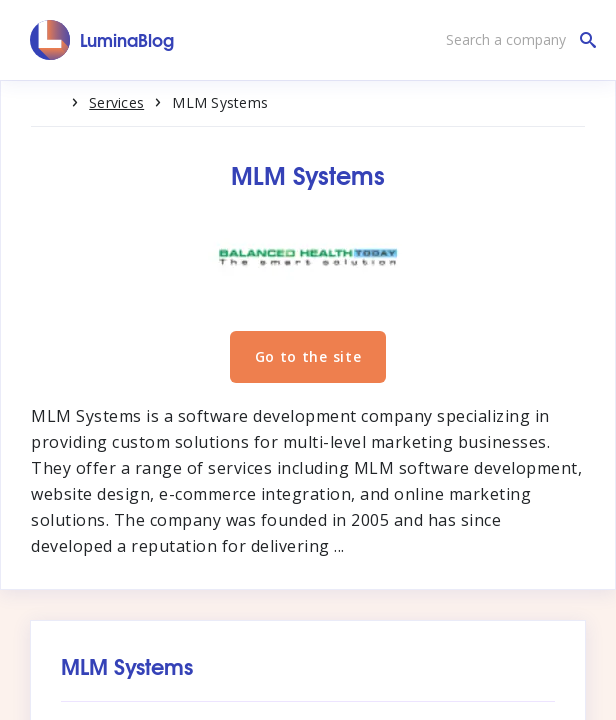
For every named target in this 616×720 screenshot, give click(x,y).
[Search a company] (516, 40)
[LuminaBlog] (102, 40)
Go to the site (308, 356)
